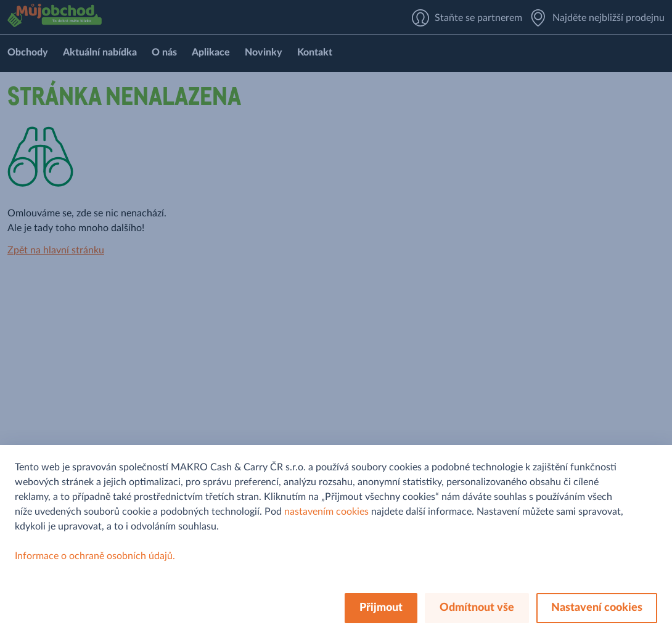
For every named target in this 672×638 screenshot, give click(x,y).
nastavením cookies (326, 512)
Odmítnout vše (477, 608)
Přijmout (381, 608)
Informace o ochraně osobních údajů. (95, 556)
